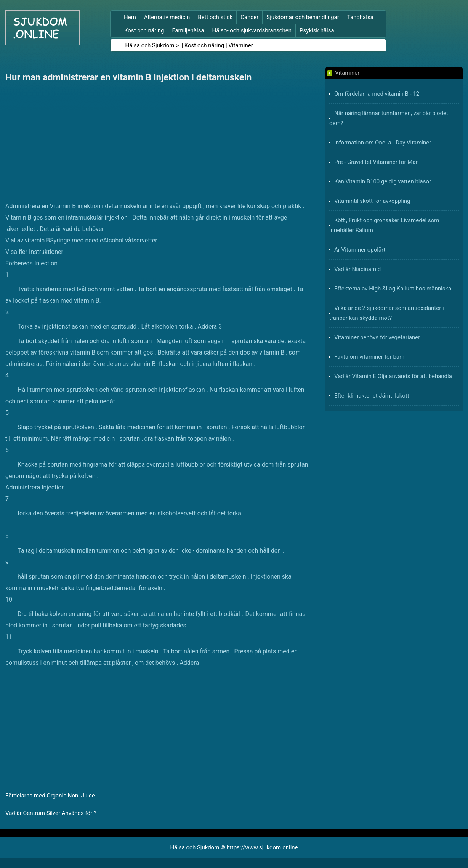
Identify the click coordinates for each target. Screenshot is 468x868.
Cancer (249, 17)
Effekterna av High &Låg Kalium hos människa (393, 289)
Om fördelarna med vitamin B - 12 (377, 94)
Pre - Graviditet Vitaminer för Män (377, 162)
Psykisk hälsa (317, 30)
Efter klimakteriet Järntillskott (372, 396)
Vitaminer (240, 45)
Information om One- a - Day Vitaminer (383, 143)
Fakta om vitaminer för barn (369, 357)
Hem (130, 17)
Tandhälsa (360, 17)
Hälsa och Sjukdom (150, 45)
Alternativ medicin (167, 17)
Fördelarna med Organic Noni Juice (50, 796)
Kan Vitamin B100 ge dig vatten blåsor (383, 181)
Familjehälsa (188, 30)
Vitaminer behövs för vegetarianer (377, 337)
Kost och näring (144, 30)
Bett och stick (215, 17)
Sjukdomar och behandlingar (303, 17)
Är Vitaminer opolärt (360, 250)
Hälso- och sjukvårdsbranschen (252, 30)
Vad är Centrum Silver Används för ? (51, 813)
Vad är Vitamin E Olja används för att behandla (393, 376)
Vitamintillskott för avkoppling (372, 201)
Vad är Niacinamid (357, 269)
